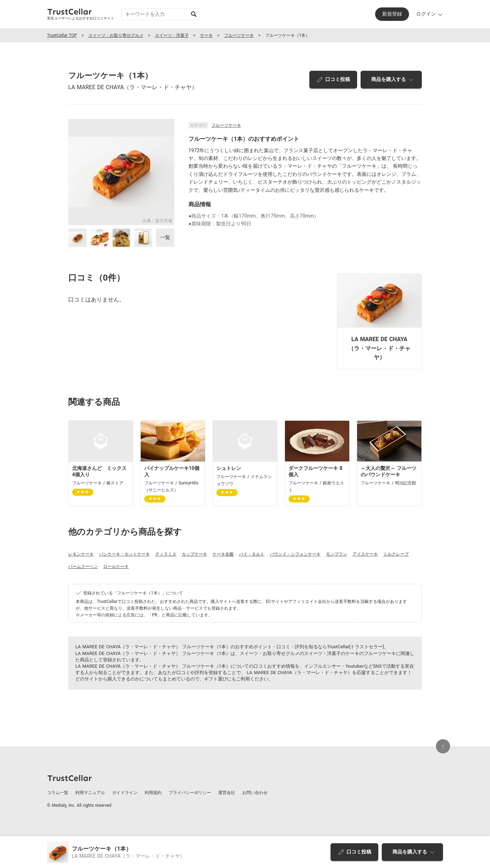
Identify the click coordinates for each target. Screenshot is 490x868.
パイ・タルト (252, 554)
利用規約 (153, 793)
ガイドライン (125, 793)
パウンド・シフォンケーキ (295, 554)
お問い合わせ (255, 793)
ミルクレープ (396, 554)
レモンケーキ (81, 554)
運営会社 (227, 793)
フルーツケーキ (239, 35)
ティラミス (166, 554)
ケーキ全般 (223, 554)
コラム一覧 (58, 793)
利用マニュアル (90, 793)
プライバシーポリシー (190, 793)
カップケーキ (194, 554)
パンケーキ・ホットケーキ (124, 554)
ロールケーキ (116, 567)
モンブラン (337, 554)
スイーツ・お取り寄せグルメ (116, 35)
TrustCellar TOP (62, 35)
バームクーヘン (83, 567)
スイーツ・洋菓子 (172, 35)
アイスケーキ (365, 554)
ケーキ (206, 35)
